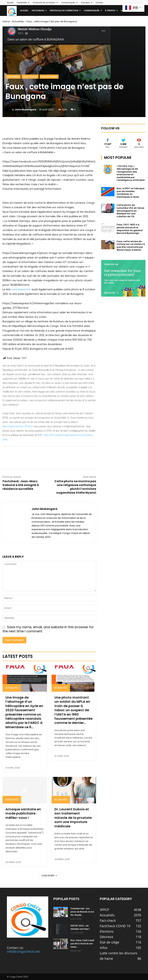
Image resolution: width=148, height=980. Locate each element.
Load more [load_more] (49, 876)
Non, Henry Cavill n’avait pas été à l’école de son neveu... (82, 944)
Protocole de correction (45, 2)
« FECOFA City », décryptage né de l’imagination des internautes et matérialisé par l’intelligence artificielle (131, 173)
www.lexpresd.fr (21, 289)
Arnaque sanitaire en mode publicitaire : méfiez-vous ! (23, 813)
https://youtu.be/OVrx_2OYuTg (17, 426)
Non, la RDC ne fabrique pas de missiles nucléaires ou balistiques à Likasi (130, 193)
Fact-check (30, 77)
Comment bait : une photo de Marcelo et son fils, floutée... (82, 912)
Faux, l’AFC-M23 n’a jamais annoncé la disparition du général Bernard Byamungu (130, 229)
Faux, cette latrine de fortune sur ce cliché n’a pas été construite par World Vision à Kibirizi (131, 246)
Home (6, 21)
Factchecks (23, 2)
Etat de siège (49, 77)
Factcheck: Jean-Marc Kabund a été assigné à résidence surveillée (21, 485)
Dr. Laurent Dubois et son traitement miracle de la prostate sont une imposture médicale (73, 818)
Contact (99, 2)
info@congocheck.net (23, 951)
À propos (87, 2)
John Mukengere (25, 110)
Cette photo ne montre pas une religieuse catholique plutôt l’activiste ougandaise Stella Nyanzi (75, 487)
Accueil (10, 2)
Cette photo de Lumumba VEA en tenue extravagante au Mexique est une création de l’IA (130, 211)
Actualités (18, 21)
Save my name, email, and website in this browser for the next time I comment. (48, 629)
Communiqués (69, 2)
